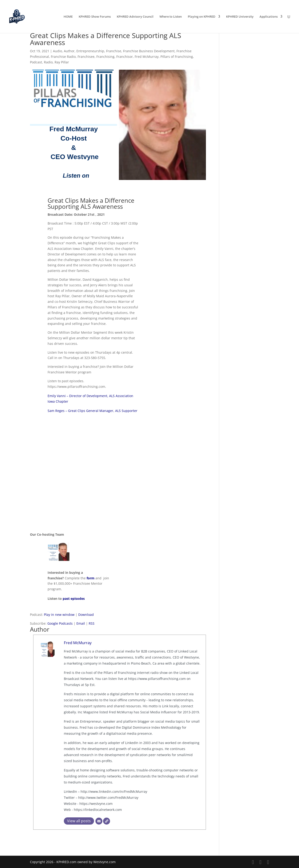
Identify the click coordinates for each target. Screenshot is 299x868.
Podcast (36, 62)
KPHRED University (240, 17)
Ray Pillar (62, 62)
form (91, 578)
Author (69, 51)
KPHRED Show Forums (95, 17)
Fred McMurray (147, 57)
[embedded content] (118, 470)
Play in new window (59, 615)
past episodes (74, 599)
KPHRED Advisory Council (135, 17)
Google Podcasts (60, 623)
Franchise (114, 51)
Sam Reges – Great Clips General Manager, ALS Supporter (93, 411)
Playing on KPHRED (202, 17)
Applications (269, 17)
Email (81, 623)
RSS (92, 623)
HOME (68, 17)
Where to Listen (171, 17)
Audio (57, 51)
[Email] (99, 821)
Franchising (105, 57)
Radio (48, 62)
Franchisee (86, 57)
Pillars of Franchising (177, 57)
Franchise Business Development (149, 51)
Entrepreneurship (90, 51)
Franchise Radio (63, 57)
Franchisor (125, 57)
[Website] (107, 821)
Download (86, 615)
